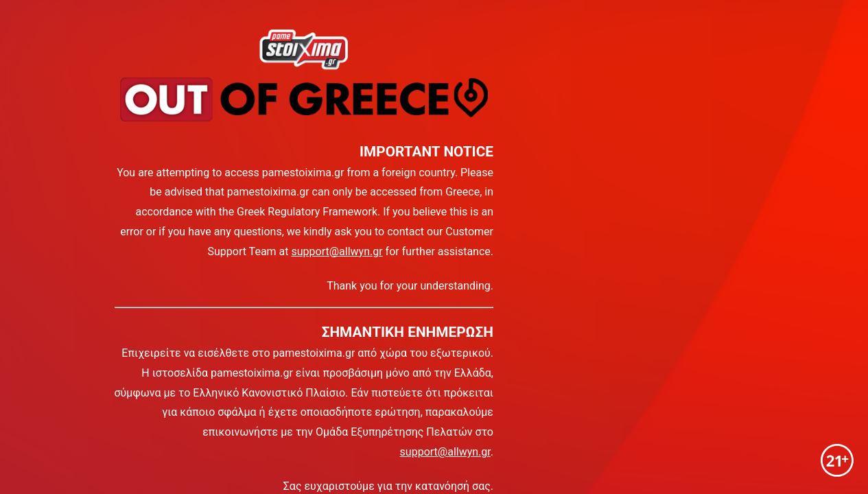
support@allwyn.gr (337, 251)
